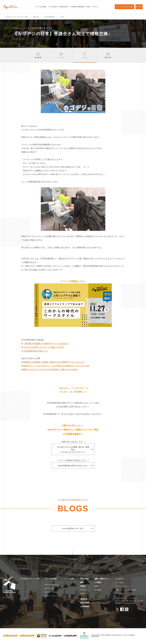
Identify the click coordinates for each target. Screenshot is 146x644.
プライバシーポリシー (123, 587)
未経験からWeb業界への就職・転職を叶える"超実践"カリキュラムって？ (54, 363)
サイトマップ (120, 594)
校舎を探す (85, 579)
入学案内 (98, 583)
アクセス (98, 591)
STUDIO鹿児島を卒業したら (36, 352)
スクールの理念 (51, 579)
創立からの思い (50, 589)
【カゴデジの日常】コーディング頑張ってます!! (43, 348)
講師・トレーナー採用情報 (125, 591)
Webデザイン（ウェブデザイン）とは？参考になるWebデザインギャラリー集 (56, 366)
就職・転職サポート (102, 579)
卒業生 (83, 587)
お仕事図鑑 (85, 607)
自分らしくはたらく (52, 596)
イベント (84, 591)
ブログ (83, 594)
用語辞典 (84, 600)
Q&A (96, 587)
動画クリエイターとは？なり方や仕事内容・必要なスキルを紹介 (50, 370)
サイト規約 (119, 583)
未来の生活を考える (52, 585)
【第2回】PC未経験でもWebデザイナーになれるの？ (46, 344)
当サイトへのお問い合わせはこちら (128, 602)
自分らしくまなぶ (51, 593)
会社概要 (119, 580)
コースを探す (70, 579)
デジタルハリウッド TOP (30, 579)
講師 (82, 583)
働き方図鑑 (85, 603)
